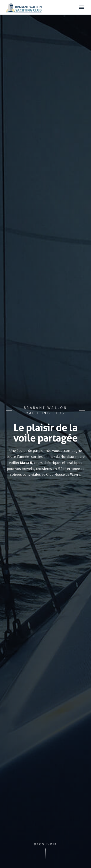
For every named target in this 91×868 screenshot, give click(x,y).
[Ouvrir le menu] (81, 7)
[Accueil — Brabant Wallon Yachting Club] (24, 7)
